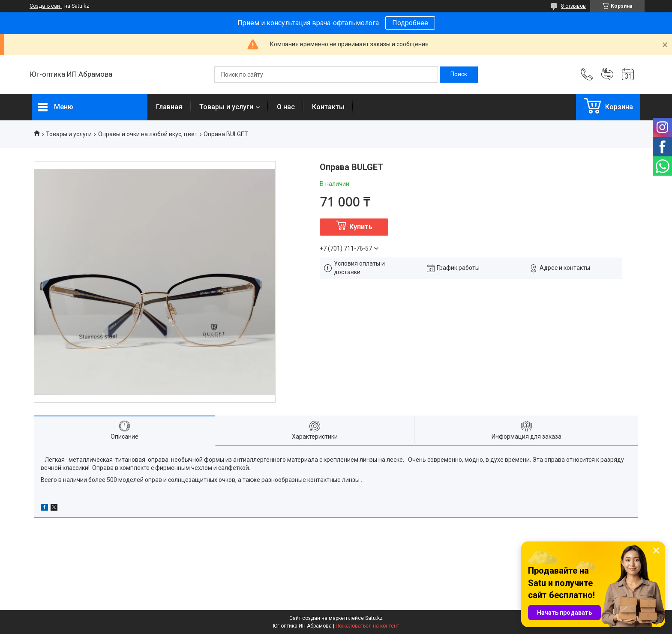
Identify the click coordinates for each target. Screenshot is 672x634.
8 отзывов (573, 6)
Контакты (328, 107)
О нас (286, 107)
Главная (169, 107)
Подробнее (410, 23)
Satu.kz (374, 618)
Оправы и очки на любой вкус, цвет (148, 134)
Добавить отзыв (607, 75)
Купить (361, 227)
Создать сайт (46, 6)
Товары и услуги (226, 107)
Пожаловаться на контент (367, 626)
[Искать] (459, 75)
